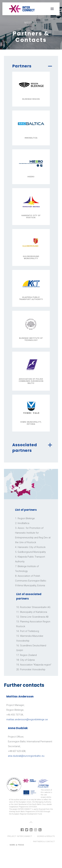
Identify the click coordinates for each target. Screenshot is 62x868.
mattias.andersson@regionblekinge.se (27, 719)
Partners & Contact (44, 842)
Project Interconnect (20, 836)
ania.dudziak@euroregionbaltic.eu (26, 756)
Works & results (46, 836)
